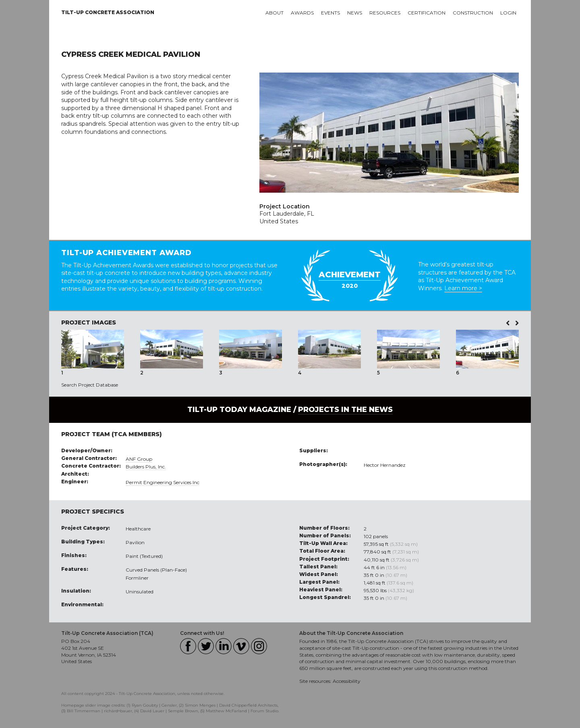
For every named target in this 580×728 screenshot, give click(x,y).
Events (330, 13)
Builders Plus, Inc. (146, 467)
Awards (302, 13)
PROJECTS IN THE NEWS (345, 410)
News (355, 13)
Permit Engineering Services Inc (163, 482)
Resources (385, 13)
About (274, 13)
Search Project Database (90, 385)
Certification (427, 13)
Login (508, 13)
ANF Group (139, 459)
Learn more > (463, 288)
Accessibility (347, 681)
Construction (473, 13)
